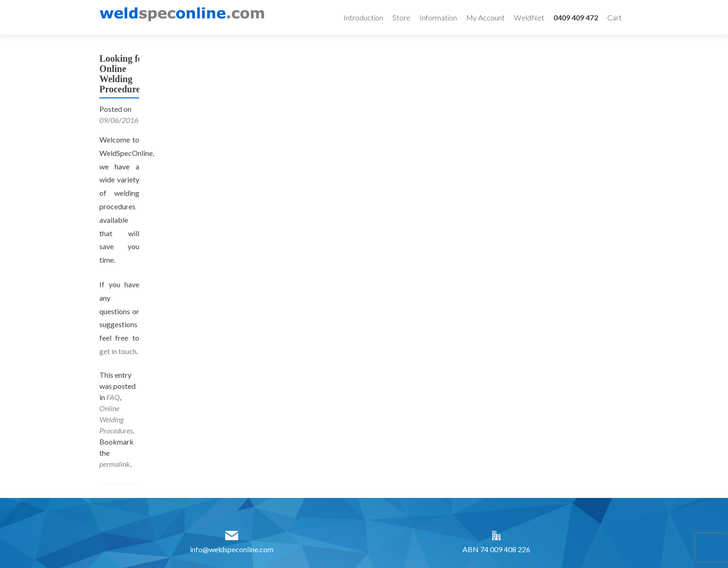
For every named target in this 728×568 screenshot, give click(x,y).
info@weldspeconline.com (232, 549)
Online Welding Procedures (116, 419)
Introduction (363, 17)
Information (438, 17)
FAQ (113, 397)
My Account (485, 17)
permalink (115, 464)
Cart (614, 17)
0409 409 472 (576, 17)
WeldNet (529, 17)
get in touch (118, 351)
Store (401, 17)
